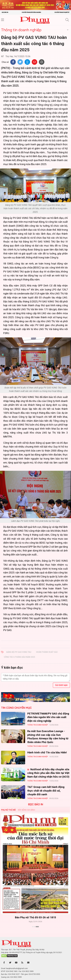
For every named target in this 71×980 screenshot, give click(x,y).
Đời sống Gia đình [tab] (26, 810)
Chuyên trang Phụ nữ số (62, 12)
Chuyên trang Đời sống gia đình (31, 12)
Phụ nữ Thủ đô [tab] (8, 810)
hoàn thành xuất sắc (47, 652)
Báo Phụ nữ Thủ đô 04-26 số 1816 (35, 918)
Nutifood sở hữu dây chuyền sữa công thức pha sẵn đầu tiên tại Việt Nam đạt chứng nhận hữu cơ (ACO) (48, 773)
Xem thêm (35, 931)
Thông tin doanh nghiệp (21, 30)
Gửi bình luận (61, 685)
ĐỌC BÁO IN (36, 804)
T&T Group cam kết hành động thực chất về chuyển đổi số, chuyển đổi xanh (46, 791)
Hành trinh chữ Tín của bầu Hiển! (47, 752)
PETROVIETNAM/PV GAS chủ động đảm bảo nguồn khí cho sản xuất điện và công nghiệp (48, 717)
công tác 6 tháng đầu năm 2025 (19, 657)
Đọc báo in (5, 12)
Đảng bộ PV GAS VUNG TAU (19, 652)
